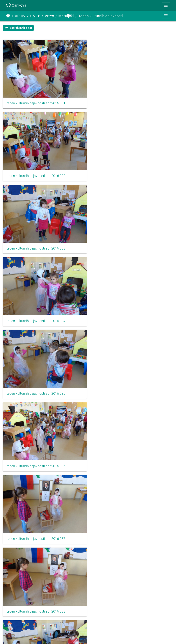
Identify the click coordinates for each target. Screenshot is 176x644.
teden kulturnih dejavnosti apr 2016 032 (124, 102)
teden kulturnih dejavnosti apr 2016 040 (124, 388)
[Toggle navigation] (166, 5)
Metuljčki (66, 16)
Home (8, 16)
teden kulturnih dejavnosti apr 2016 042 (124, 459)
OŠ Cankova (16, 5)
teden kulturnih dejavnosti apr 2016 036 (124, 245)
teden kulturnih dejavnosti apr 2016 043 (36, 531)
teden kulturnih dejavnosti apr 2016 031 (36, 102)
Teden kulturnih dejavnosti (101, 16)
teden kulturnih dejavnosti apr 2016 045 (36, 602)
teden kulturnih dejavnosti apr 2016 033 (36, 174)
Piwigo (96, 636)
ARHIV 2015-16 (27, 16)
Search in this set (18, 28)
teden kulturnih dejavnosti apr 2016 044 (124, 531)
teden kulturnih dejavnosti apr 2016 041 (36, 459)
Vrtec (49, 16)
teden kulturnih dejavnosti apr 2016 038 (124, 316)
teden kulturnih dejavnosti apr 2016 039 (36, 388)
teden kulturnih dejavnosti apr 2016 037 (36, 316)
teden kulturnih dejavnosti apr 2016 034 (124, 174)
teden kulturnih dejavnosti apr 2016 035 (36, 245)
